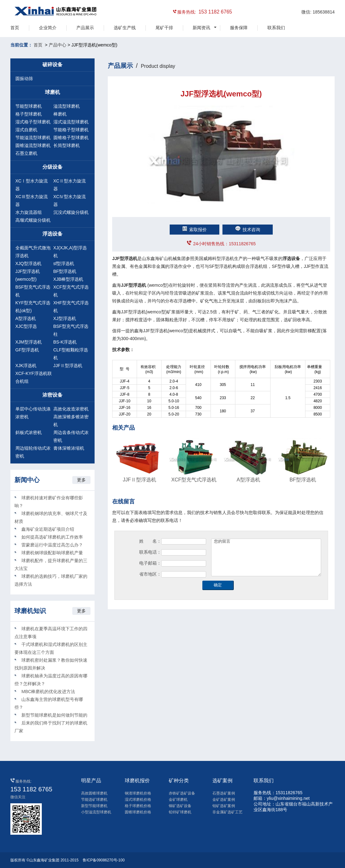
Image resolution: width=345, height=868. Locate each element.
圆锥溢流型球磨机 (33, 145)
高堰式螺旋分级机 (33, 220)
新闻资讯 (201, 28)
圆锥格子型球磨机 (71, 138)
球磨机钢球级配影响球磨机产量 (52, 553)
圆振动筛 (24, 79)
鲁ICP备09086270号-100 (104, 860)
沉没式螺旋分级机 (71, 212)
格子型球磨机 (29, 114)
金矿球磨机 (178, 800)
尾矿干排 (164, 28)
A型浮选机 (26, 318)
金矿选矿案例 (224, 800)
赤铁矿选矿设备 (182, 793)
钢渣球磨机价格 (138, 793)
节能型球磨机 (29, 106)
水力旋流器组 (29, 212)
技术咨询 (248, 230)
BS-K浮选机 (65, 342)
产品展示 (85, 28)
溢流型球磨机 (67, 106)
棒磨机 (60, 114)
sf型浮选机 (64, 263)
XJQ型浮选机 (28, 263)
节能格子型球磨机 (71, 130)
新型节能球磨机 (94, 806)
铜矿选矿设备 (180, 806)
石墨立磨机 (26, 153)
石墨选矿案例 (224, 793)
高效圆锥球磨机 (94, 793)
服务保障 (239, 28)
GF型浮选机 (27, 350)
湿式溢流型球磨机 (71, 122)
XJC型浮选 (26, 326)
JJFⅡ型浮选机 (68, 366)
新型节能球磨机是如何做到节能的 (54, 715)
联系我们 (276, 28)
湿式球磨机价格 (138, 800)
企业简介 (48, 28)
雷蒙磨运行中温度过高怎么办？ (52, 545)
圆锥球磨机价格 (138, 812)
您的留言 (266, 557)
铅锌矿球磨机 (180, 812)
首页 (15, 28)
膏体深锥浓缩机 (69, 448)
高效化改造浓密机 (71, 409)
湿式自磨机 (26, 130)
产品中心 (57, 45)
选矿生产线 (125, 28)
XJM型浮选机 (29, 342)
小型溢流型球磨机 (96, 812)
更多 (81, 480)
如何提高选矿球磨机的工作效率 (52, 537)
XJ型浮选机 (65, 318)
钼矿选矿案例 (224, 806)
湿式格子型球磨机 (33, 122)
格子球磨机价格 (138, 806)
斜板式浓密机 (29, 432)
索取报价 (194, 230)
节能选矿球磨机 (94, 800)
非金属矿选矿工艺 (227, 812)
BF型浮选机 (65, 271)
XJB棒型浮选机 (68, 279)
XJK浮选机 (26, 366)
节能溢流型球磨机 (33, 138)
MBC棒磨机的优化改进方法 (48, 692)
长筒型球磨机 (67, 145)
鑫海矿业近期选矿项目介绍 (48, 529)
